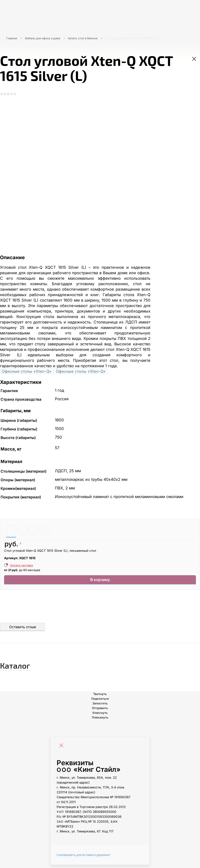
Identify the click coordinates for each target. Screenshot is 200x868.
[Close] (62, 749)
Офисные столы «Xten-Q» (27, 373)
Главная (12, 38)
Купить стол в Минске (83, 38)
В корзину (100, 582)
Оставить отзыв (23, 630)
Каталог (22, 667)
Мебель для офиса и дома (43, 38)
